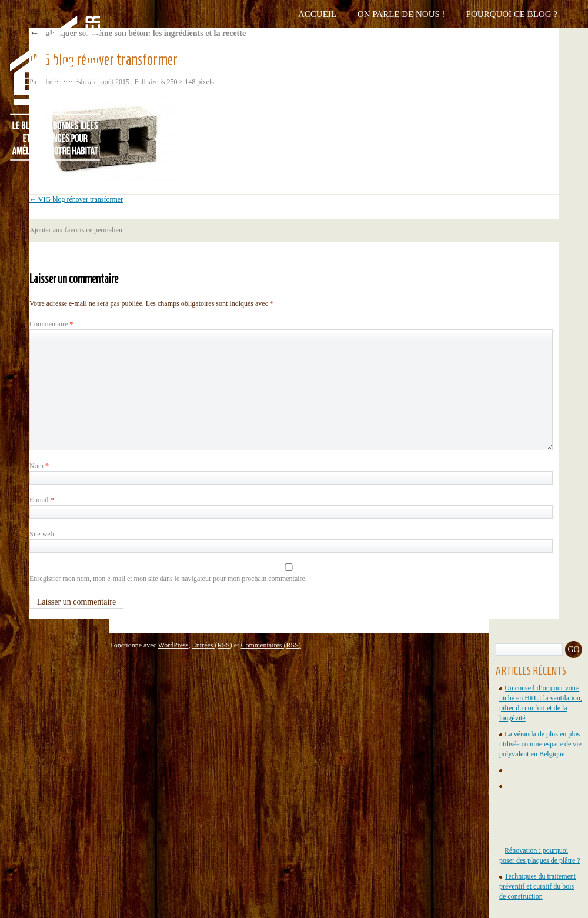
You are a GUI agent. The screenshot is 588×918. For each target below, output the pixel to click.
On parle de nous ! (401, 14)
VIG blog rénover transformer (81, 199)
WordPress (173, 645)
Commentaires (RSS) (270, 645)
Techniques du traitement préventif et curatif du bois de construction (537, 886)
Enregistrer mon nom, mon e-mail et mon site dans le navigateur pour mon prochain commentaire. (168, 579)
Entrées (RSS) (212, 645)
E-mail (42, 500)
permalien (108, 230)
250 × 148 (181, 82)
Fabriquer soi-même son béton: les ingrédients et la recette (138, 33)
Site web (42, 534)
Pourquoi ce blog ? (512, 14)
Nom (39, 466)
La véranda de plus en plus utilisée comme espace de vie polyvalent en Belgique (540, 744)
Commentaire (51, 324)
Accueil (317, 14)
